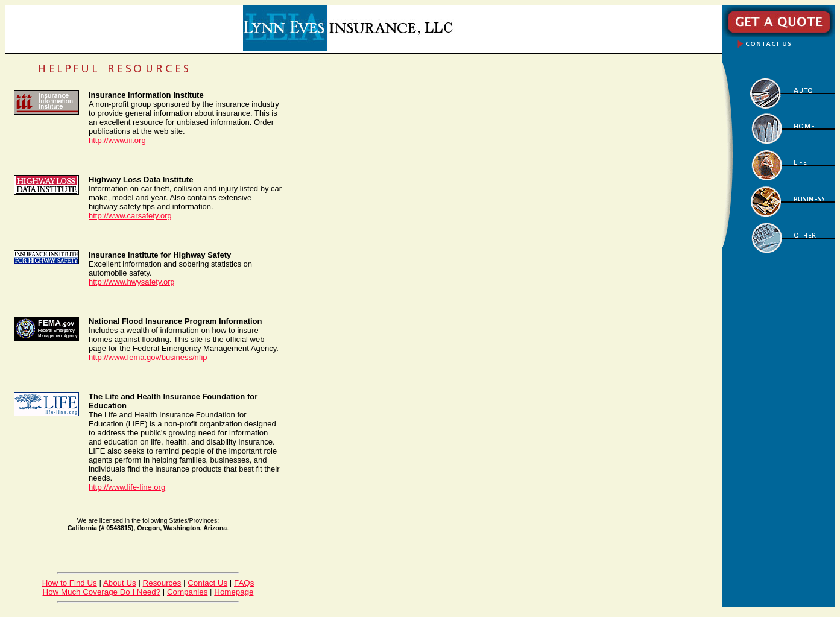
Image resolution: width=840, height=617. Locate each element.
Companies (187, 592)
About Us (120, 583)
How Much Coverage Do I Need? (102, 592)
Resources (162, 583)
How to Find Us (70, 583)
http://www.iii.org (117, 140)
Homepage (234, 592)
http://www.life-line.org (127, 487)
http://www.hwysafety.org (132, 282)
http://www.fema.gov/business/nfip (148, 357)
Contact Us (207, 583)
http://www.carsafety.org (130, 216)
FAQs (244, 583)
